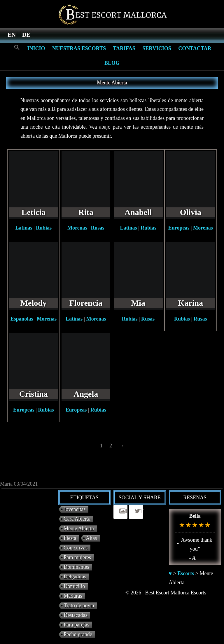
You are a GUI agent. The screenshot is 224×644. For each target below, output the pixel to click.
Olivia (191, 212)
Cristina (34, 394)
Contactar (195, 48)
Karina (190, 303)
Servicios (157, 48)
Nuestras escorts (79, 48)
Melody (34, 303)
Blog (112, 63)
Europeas (179, 228)
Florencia (86, 303)
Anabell (138, 212)
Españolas (22, 319)
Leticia (34, 212)
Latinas (24, 228)
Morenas (77, 228)
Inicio (36, 48)
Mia (138, 303)
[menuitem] (12, 34)
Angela (86, 394)
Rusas (97, 228)
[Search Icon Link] (17, 48)
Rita (86, 212)
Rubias (44, 228)
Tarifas (124, 48)
